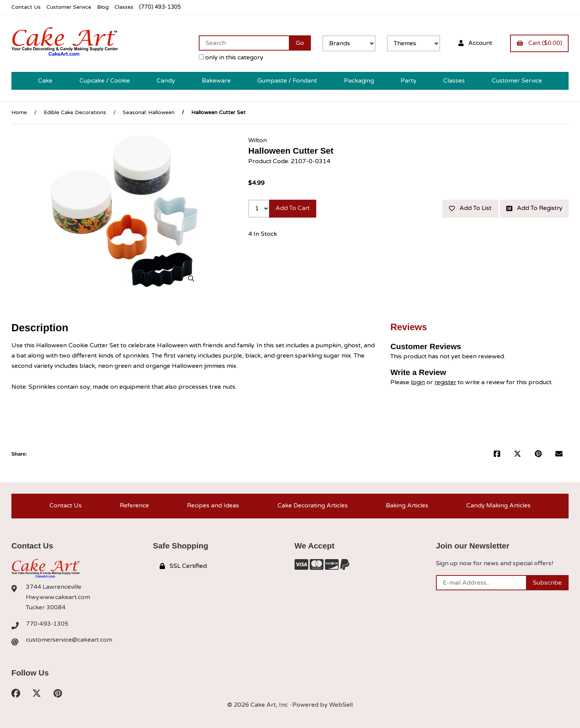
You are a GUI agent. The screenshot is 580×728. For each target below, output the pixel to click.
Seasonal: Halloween (149, 112)
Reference (134, 505)
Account (474, 43)
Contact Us (26, 7)
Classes (126, 7)
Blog (105, 7)
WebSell (341, 705)
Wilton (258, 140)
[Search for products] (243, 43)
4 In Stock (263, 233)
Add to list (469, 208)
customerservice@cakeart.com (70, 640)
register (446, 381)
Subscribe (547, 582)
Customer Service (70, 7)
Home (19, 112)
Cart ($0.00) (539, 43)
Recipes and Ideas (213, 505)
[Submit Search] (299, 43)
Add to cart (293, 208)
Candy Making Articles (498, 505)
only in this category (230, 57)
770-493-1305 (48, 623)
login (418, 381)
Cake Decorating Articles (312, 505)
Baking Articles (406, 505)
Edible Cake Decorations (75, 112)
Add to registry (533, 208)
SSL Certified (183, 566)
